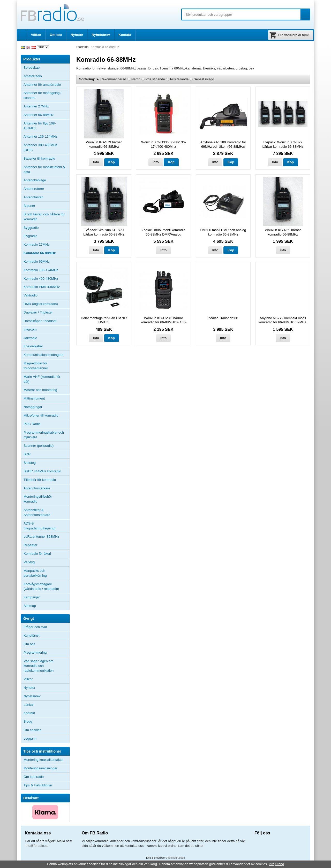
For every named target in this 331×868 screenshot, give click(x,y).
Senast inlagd (204, 79)
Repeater (30, 545)
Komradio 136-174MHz (41, 270)
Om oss (56, 35)
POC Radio (32, 424)
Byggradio (31, 228)
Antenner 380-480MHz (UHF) (47, 147)
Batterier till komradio (39, 158)
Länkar (29, 705)
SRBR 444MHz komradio (42, 471)
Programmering (35, 652)
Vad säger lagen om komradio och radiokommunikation (39, 666)
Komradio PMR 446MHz (42, 287)
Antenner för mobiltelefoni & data (44, 169)
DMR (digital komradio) (41, 304)
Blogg (28, 721)
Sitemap (30, 606)
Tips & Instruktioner (38, 785)
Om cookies (32, 730)
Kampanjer (32, 597)
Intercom (30, 329)
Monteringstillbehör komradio (38, 499)
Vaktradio (31, 295)
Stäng (280, 864)
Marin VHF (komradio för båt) (42, 379)
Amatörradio (47, 76)
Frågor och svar (35, 627)
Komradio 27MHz (36, 244)
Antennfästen (47, 197)
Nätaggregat (33, 407)
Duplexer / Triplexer (38, 312)
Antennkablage (35, 180)
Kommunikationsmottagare (44, 355)
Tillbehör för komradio (47, 480)
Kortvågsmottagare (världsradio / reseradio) (41, 587)
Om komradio (34, 777)
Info (96, 162)
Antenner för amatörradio (47, 85)
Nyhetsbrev (101, 35)
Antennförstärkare (37, 488)
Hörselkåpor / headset (40, 321)
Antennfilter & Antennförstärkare (37, 512)
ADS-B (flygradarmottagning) (40, 526)
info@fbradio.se (37, 846)
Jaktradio (30, 338)
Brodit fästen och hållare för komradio (44, 217)
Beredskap (32, 68)
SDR (27, 454)
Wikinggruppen (176, 858)
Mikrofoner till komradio (41, 415)
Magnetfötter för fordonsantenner (36, 366)
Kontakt (125, 35)
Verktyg (29, 562)
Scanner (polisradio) (39, 446)
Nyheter (77, 35)
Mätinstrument (34, 398)
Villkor (36, 35)
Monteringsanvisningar (40, 768)
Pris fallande (179, 79)
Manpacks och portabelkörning (35, 573)
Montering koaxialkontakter (44, 760)
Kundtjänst (31, 635)
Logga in (30, 738)
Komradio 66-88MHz (40, 253)
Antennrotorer (34, 189)
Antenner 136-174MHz (47, 137)
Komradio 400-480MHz (41, 279)
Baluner (29, 206)
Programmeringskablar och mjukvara (44, 435)
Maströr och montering (40, 390)
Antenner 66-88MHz (47, 115)
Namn (136, 79)
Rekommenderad (113, 79)
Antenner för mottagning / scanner (43, 95)
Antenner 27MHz (47, 106)
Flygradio (30, 236)
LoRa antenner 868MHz (41, 537)
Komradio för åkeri (37, 554)
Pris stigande (155, 79)
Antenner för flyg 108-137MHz (40, 126)
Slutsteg (30, 463)
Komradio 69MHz (36, 261)
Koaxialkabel (33, 346)
